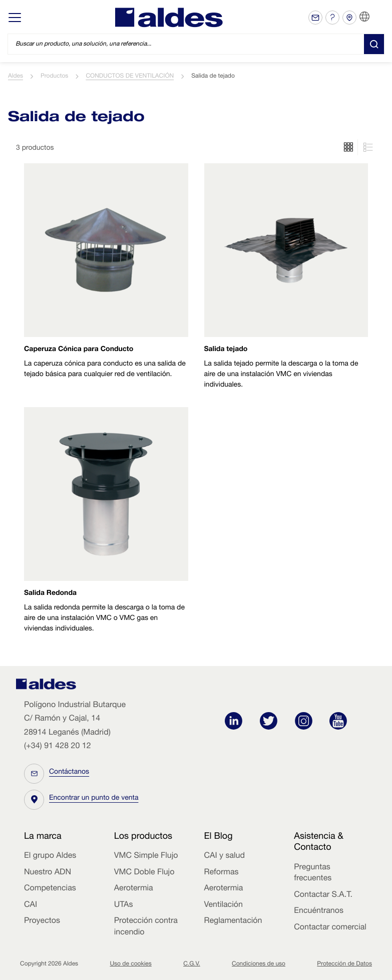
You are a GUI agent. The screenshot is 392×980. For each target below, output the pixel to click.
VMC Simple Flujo (146, 856)
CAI (31, 905)
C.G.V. (192, 964)
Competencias (50, 889)
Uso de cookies (130, 964)
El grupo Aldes (50, 856)
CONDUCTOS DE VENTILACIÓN (130, 77)
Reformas (222, 873)
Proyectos (42, 921)
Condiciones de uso (259, 964)
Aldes (16, 77)
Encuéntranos (319, 911)
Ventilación (224, 905)
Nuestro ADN (48, 873)
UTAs (124, 905)
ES (377, 17)
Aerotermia (134, 889)
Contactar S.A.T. (323, 895)
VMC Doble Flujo (144, 873)
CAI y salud (225, 856)
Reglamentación (233, 921)
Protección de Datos (344, 964)
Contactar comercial (330, 928)
